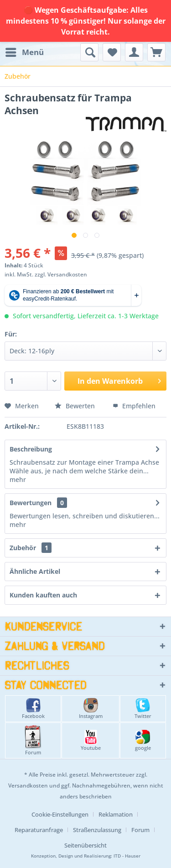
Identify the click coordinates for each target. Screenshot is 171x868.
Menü (25, 51)
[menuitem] (24, 52)
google (143, 740)
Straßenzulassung (97, 830)
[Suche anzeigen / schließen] (89, 52)
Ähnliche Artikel (35, 571)
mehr (18, 479)
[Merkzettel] (112, 52)
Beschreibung (31, 449)
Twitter (143, 709)
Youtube (91, 740)
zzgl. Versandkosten (61, 274)
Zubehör (31, 548)
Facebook (33, 709)
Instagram (91, 709)
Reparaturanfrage (39, 830)
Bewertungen (31, 503)
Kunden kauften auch (43, 595)
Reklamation (116, 814)
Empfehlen (134, 406)
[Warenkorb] (156, 52)
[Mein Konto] (134, 52)
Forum (33, 740)
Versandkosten (28, 785)
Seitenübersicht (85, 845)
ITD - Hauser (127, 856)
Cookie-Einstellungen (60, 814)
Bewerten (76, 406)
